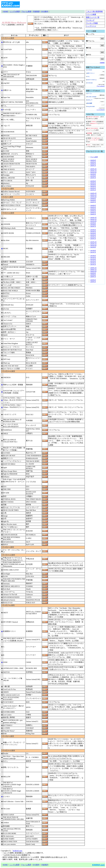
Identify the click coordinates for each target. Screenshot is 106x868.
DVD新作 (45, 11)
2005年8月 (93, 176)
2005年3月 (93, 186)
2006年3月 (93, 162)
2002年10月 (93, 245)
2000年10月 (93, 271)
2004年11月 (93, 195)
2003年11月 (93, 219)
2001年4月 (93, 259)
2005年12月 (93, 169)
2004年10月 (93, 197)
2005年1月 (93, 190)
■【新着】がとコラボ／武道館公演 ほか (95, 140)
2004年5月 (93, 207)
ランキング (90, 20)
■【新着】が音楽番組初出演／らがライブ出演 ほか (95, 123)
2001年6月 (93, 256)
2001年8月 (93, 251)
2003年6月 (93, 230)
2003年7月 (93, 226)
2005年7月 (93, 178)
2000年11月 (93, 270)
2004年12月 (93, 193)
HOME (6, 11)
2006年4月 (93, 160)
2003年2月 (93, 237)
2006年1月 (93, 166)
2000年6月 (93, 280)
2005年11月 (93, 171)
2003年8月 (93, 225)
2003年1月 (93, 239)
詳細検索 (102, 63)
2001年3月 (93, 261)
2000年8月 (93, 275)
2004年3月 (93, 211)
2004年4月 (93, 209)
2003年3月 (93, 235)
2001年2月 (93, 263)
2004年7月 (93, 202)
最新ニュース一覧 (93, 17)
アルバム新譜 (26, 11)
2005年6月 (93, 181)
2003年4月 (93, 233)
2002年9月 (93, 247)
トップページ (91, 26)
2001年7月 (93, 252)
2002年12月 (93, 242)
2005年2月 (93, 188)
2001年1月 (93, 264)
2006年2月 (93, 164)
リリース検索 (91, 14)
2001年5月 (93, 257)
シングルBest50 (101, 110)
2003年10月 (93, 221)
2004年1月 (93, 214)
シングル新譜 (15, 11)
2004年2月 (93, 212)
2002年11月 (93, 244)
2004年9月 (93, 199)
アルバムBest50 (101, 86)
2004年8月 (93, 200)
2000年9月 (93, 273)
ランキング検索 (92, 23)
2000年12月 (93, 268)
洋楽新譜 (36, 11)
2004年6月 (93, 205)
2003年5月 (93, 232)
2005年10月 (93, 172)
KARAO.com (17, 851)
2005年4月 (93, 185)
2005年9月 (93, 174)
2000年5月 (93, 282)
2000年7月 (93, 277)
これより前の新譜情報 (94, 11)
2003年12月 (93, 218)
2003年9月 (93, 223)
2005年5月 (93, 183)
